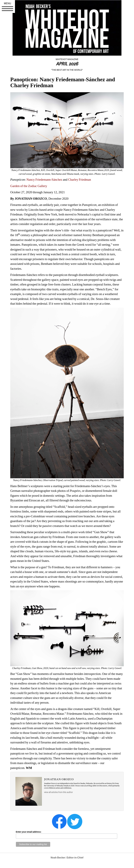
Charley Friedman (79, 180)
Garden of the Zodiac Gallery (29, 186)
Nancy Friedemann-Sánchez (44, 180)
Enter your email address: (29, 832)
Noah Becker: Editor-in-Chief (67, 858)
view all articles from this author (58, 792)
